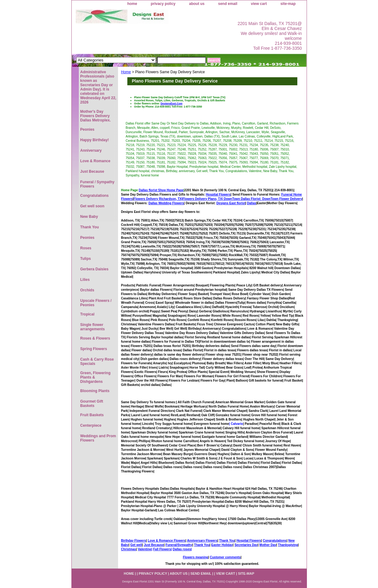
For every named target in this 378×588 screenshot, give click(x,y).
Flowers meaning (196, 557)
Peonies (87, 129)
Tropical (87, 314)
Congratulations (275, 541)
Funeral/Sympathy (179, 545)
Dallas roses (182, 549)
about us (197, 4)
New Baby (89, 217)
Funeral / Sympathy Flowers (98, 184)
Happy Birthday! (95, 140)
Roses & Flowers (95, 338)
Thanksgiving (288, 545)
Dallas (251, 203)
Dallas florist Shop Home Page (161, 190)
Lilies (85, 280)
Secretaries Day (246, 545)
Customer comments (225, 557)
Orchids (87, 290)
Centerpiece (91, 425)
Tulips (86, 259)
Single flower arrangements (93, 327)
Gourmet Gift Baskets (92, 404)
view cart (259, 4)
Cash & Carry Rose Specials (97, 362)
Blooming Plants (95, 391)
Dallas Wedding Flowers (166, 203)
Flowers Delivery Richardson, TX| (158, 199)
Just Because (154, 545)
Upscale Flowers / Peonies (96, 303)
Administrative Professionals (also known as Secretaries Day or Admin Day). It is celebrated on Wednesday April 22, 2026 (98, 87)
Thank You (227, 541)
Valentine (145, 549)
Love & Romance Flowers (167, 541)
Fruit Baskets (92, 415)
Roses (86, 248)
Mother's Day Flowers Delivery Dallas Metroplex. (96, 116)
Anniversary (91, 150)
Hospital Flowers (218, 195)
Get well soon (92, 206)
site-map (288, 4)
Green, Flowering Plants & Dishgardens (96, 377)
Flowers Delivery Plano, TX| (223, 199)
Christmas (129, 549)
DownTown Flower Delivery (282, 199)
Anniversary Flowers (202, 541)
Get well (136, 545)
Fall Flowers (162, 549)
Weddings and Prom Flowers (98, 438)
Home (126, 72)
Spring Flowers (94, 349)
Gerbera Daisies (94, 269)
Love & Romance (95, 161)
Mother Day (268, 545)
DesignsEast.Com (172, 104)
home (132, 4)
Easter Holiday (222, 545)
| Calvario (236, 424)
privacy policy (163, 4)
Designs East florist (231, 203)
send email (228, 4)
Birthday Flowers (134, 541)
